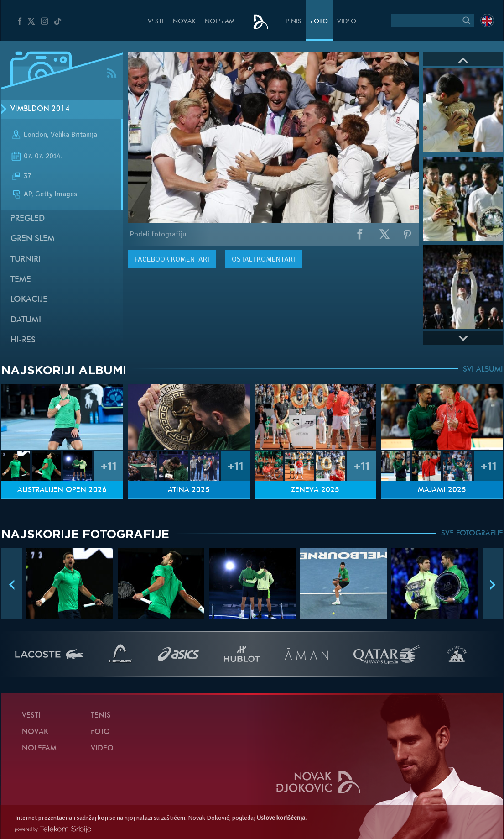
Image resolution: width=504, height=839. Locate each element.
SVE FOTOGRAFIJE (472, 534)
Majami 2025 (442, 490)
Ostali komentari (263, 259)
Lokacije (29, 300)
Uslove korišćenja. (282, 818)
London (35, 135)
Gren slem (33, 239)
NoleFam (220, 22)
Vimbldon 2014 (40, 109)
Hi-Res (23, 340)
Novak (184, 22)
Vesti (156, 22)
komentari (172, 259)
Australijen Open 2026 (62, 490)
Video (347, 22)
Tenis (293, 22)
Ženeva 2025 (315, 490)
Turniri (26, 260)
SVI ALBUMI (483, 370)
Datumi (26, 320)
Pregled (28, 219)
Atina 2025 (189, 490)
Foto (319, 22)
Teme (21, 280)
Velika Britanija (74, 135)
